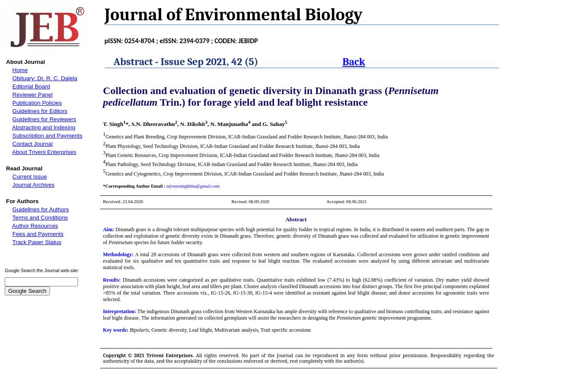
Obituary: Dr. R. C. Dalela (45, 78)
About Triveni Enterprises (44, 152)
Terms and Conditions (40, 218)
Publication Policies (37, 103)
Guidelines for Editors (40, 111)
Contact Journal (33, 144)
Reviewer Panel (33, 95)
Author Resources (35, 226)
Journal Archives (34, 185)
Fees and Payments (38, 234)
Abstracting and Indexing (44, 127)
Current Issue (30, 177)
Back (354, 62)
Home (20, 70)
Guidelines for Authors (41, 209)
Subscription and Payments (47, 136)
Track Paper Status (37, 242)
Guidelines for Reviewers (44, 119)
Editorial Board (31, 86)
